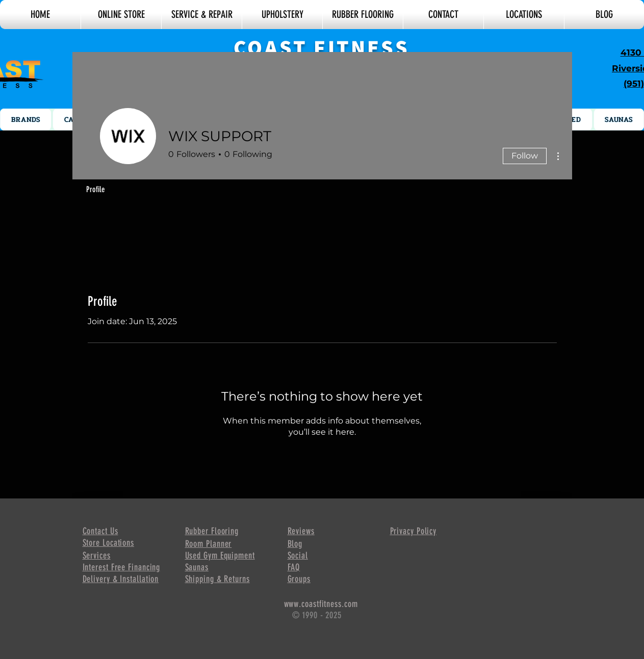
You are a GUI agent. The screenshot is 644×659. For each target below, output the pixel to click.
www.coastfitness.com (321, 604)
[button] (40, 15)
